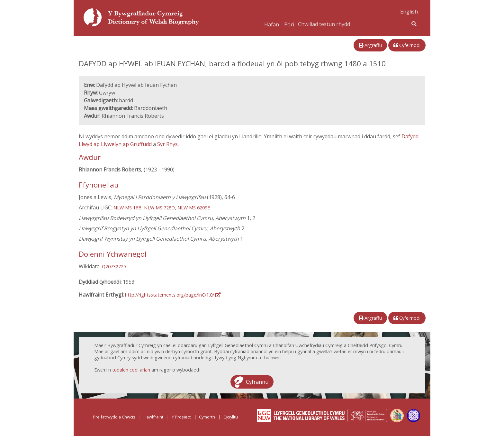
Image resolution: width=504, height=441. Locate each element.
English (409, 12)
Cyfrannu (257, 382)
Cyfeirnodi (407, 45)
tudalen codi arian (131, 370)
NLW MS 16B (127, 208)
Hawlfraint (153, 417)
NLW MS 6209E (194, 208)
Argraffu (370, 45)
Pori (289, 24)
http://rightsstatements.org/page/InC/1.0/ (173, 295)
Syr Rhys (167, 144)
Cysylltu (231, 417)
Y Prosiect (181, 417)
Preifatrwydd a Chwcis (114, 417)
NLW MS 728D (159, 208)
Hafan (272, 24)
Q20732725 (114, 266)
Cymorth (207, 417)
